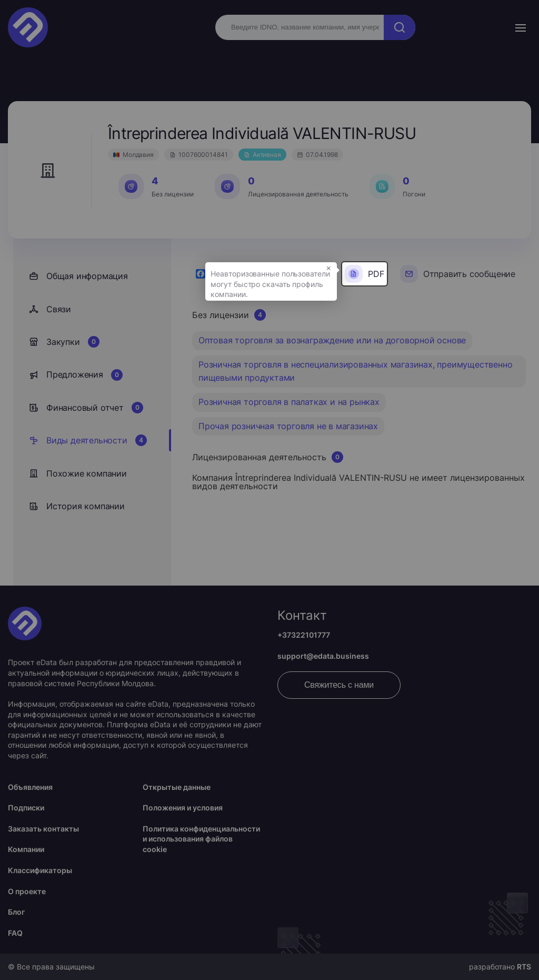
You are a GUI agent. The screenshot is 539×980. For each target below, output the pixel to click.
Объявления (30, 787)
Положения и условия (183, 808)
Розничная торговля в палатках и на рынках (289, 402)
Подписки (26, 808)
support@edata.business (323, 656)
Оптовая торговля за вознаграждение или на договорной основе (332, 340)
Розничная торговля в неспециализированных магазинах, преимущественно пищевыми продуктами (355, 371)
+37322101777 (304, 635)
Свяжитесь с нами (339, 685)
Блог (16, 912)
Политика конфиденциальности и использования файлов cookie (201, 839)
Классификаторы (40, 870)
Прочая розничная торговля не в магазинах (288, 426)
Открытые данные (177, 787)
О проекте (27, 891)
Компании (26, 849)
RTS (524, 967)
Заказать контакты (43, 829)
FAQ (15, 933)
